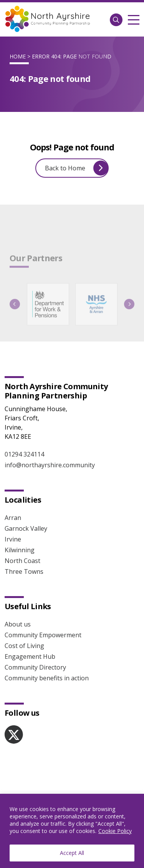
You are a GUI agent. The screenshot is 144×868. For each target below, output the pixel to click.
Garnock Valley (26, 528)
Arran (13, 518)
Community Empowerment (43, 635)
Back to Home (77, 168)
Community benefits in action (47, 678)
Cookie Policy (115, 831)
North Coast (22, 561)
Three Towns (24, 571)
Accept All (72, 853)
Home (18, 56)
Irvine (13, 539)
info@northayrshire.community (50, 465)
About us (18, 624)
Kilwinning (20, 550)
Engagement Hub (30, 656)
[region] (72, 831)
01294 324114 (24, 454)
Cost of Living (24, 646)
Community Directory (35, 667)
